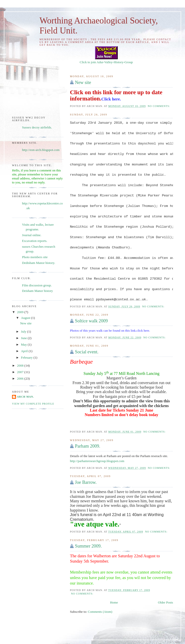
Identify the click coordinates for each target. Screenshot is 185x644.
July (24, 331)
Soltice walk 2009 (91, 321)
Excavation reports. (35, 241)
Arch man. (25, 397)
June (24, 338)
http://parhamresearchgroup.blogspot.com (97, 461)
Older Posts (165, 602)
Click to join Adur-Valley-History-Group (106, 60)
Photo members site (35, 257)
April (25, 351)
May (24, 344)
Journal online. (32, 235)
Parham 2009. (88, 446)
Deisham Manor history (37, 291)
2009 (21, 312)
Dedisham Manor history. (38, 263)
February (27, 357)
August (26, 318)
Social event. (87, 352)
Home (114, 602)
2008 (21, 365)
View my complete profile (33, 404)
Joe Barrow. (86, 482)
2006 (21, 378)
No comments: (159, 106)
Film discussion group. (37, 285)
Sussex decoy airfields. (37, 127)
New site (83, 82)
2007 (21, 372)
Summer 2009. (88, 546)
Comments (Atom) (100, 612)
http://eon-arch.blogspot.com (41, 150)
